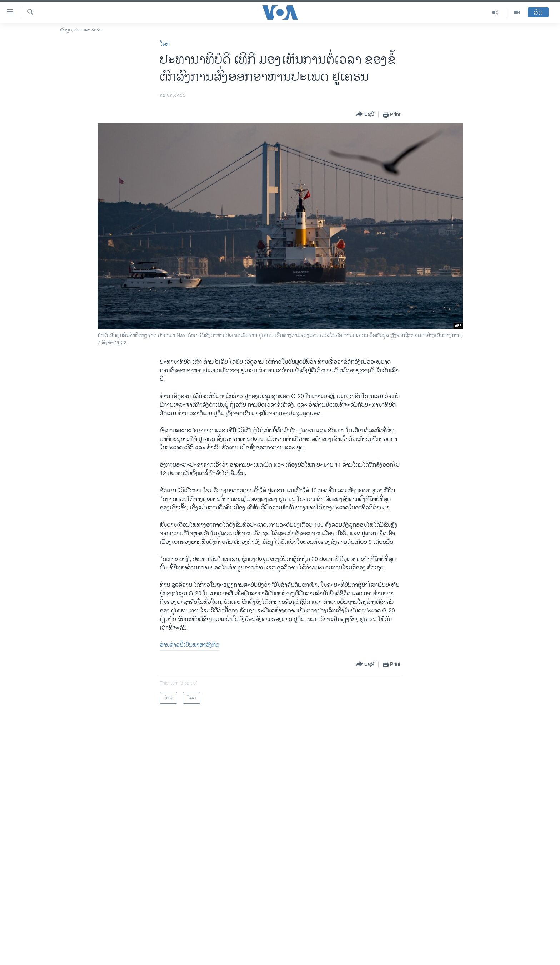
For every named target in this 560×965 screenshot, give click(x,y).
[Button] (365, 115)
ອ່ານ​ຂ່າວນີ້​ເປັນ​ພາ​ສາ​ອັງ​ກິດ (189, 645)
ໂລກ (165, 44)
